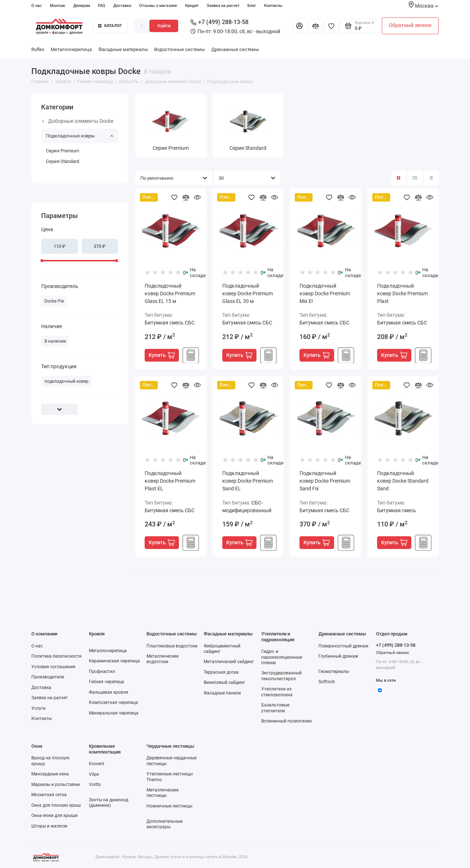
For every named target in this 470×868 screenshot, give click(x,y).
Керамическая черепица (114, 661)
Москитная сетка (49, 795)
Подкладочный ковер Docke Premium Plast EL (170, 481)
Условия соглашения (53, 667)
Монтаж (58, 5)
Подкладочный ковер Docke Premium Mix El (325, 293)
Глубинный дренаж (338, 656)
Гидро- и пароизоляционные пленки (282, 657)
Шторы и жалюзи (49, 826)
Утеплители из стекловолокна (277, 692)
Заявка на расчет (223, 5)
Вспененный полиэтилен (287, 721)
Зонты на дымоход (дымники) (109, 803)
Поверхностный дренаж (343, 646)
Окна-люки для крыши (54, 816)
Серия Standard (62, 161)
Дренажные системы (235, 49)
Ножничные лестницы (169, 806)
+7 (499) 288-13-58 (220, 22)
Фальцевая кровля (109, 692)
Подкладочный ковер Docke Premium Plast (402, 293)
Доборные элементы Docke (78, 121)
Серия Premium (62, 151)
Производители (48, 677)
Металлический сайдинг (229, 662)
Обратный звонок (410, 25)
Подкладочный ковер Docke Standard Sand (403, 481)
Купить (162, 355)
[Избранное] (331, 26)
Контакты (273, 5)
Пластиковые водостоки (172, 646)
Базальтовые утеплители (275, 708)
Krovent (97, 764)
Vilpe (94, 774)
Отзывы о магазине (158, 5)
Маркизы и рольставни (56, 785)
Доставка (122, 5)
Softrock (327, 682)
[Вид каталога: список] (415, 178)
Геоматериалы (334, 672)
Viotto (95, 785)
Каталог (110, 26)
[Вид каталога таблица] (431, 178)
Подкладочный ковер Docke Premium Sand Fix (325, 481)
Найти (164, 26)
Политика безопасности (56, 656)
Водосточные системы (179, 49)
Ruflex (38, 49)
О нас (37, 5)
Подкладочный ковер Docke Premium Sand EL (248, 481)
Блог (252, 5)
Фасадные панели (222, 693)
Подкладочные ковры (80, 136)
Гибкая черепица (107, 682)
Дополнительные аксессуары (164, 824)
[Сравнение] (315, 26)
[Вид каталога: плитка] (399, 178)
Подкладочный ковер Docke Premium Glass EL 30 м (248, 293)
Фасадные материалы (123, 49)
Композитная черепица (113, 702)
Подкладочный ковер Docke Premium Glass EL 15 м (170, 293)
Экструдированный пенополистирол (281, 676)
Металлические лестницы (162, 793)
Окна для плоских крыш (56, 805)
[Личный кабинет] (300, 26)
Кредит (192, 5)
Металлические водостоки (162, 659)
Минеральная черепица (114, 713)
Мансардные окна (50, 774)
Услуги (38, 708)
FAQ (102, 5)
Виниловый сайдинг (224, 682)
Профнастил (102, 672)
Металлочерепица (71, 49)
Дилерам (82, 5)
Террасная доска (221, 672)
